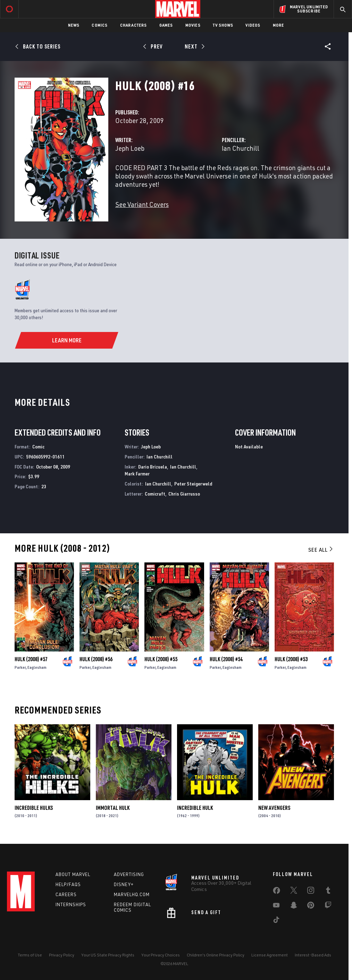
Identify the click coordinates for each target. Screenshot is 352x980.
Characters (133, 25)
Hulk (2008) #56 (96, 659)
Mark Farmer (137, 474)
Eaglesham (37, 667)
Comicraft (155, 494)
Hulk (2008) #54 (226, 659)
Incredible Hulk (195, 808)
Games (166, 25)
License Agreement (270, 955)
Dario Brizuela (153, 467)
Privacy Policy (62, 955)
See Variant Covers (142, 204)
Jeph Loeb (130, 148)
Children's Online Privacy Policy (216, 955)
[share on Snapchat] (294, 907)
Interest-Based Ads (313, 955)
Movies (193, 25)
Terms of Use (30, 955)
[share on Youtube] (276, 907)
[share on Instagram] (311, 892)
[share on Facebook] (276, 892)
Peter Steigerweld (193, 484)
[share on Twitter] (294, 892)
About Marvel (73, 874)
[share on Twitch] (328, 907)
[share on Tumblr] (328, 892)
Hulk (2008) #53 (291, 659)
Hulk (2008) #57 (31, 659)
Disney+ (124, 884)
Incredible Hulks (34, 808)
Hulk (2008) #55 (161, 659)
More (279, 25)
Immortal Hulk (113, 808)
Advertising (129, 874)
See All (321, 550)
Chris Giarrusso (184, 494)
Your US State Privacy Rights (108, 955)
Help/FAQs (68, 884)
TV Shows (223, 25)
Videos (253, 25)
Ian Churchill (241, 148)
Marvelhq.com (132, 894)
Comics (99, 25)
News (74, 25)
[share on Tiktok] (276, 921)
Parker (20, 667)
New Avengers (274, 808)
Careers (66, 894)
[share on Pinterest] (311, 907)
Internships (71, 904)
